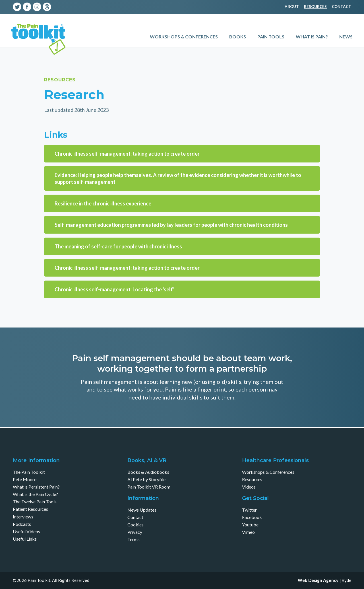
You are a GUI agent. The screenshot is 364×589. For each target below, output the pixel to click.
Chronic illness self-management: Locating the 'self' (114, 289)
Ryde (346, 580)
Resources (315, 7)
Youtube (57, 7)
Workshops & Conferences (184, 37)
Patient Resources (30, 509)
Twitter (17, 7)
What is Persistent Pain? (36, 487)
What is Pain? (312, 37)
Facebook (27, 7)
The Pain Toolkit (29, 472)
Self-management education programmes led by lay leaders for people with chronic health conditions (171, 225)
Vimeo (67, 7)
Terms (134, 539)
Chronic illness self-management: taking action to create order (127, 154)
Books (238, 37)
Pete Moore (25, 479)
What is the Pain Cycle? (35, 494)
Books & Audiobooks (148, 472)
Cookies (136, 525)
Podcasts (22, 524)
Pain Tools (271, 37)
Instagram (37, 7)
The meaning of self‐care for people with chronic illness (118, 246)
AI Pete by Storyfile (146, 479)
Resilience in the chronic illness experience (103, 203)
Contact (342, 7)
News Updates (142, 510)
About (292, 7)
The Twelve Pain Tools (35, 502)
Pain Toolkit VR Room (149, 487)
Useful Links (25, 539)
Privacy (135, 532)
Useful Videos (26, 531)
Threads (47, 7)
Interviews (23, 517)
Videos (249, 487)
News (346, 37)
